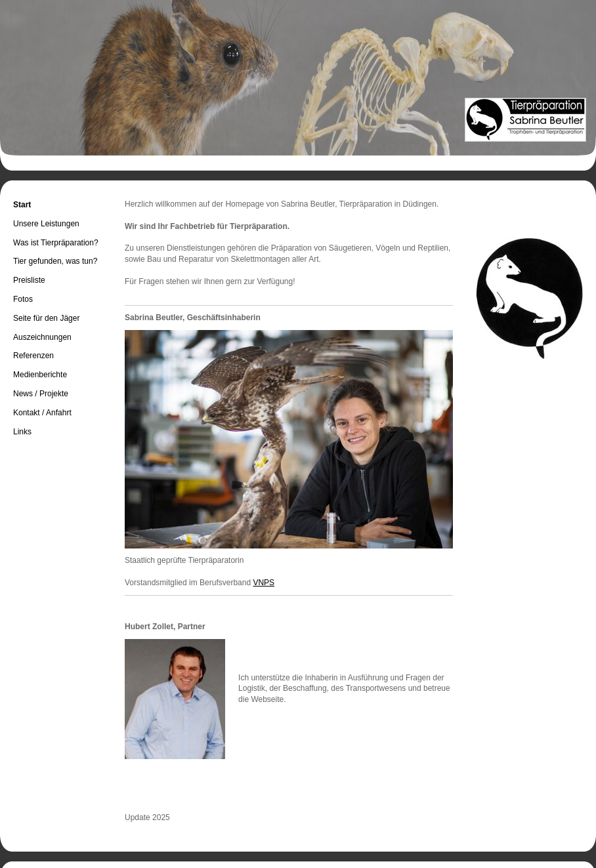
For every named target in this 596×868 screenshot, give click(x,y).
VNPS (264, 583)
